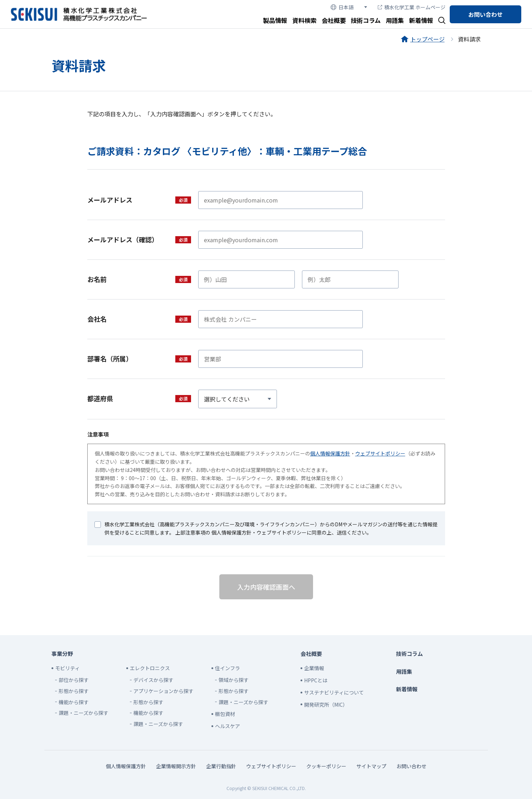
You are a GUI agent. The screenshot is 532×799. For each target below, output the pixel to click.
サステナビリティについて (334, 692)
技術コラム (366, 20)
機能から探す (74, 702)
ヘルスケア (228, 726)
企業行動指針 (221, 766)
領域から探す (234, 680)
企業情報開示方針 (176, 766)
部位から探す (74, 680)
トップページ (428, 39)
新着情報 (421, 20)
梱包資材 (225, 714)
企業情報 (314, 668)
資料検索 (304, 20)
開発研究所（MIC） (326, 705)
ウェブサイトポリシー (380, 453)
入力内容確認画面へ (266, 587)
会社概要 (334, 20)
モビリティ (67, 668)
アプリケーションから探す (163, 691)
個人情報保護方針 (330, 453)
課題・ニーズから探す (84, 713)
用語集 (395, 20)
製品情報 (275, 20)
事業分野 (62, 654)
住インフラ (228, 668)
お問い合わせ (485, 14)
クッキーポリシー (326, 766)
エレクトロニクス (150, 668)
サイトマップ (371, 766)
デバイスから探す (153, 680)
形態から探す (74, 691)
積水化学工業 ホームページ (412, 7)
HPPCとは (316, 680)
